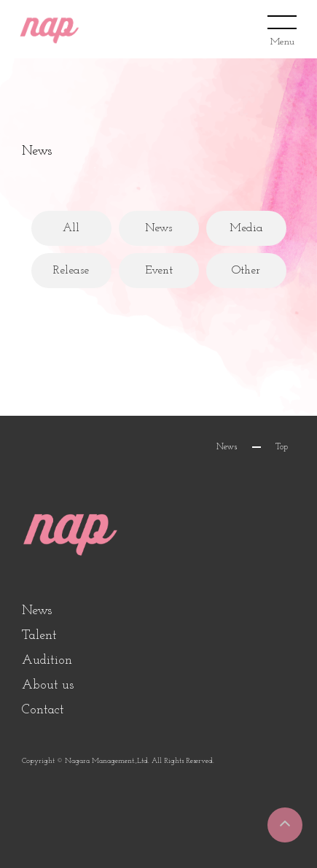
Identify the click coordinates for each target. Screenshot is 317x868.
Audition (47, 660)
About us (48, 685)
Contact (43, 710)
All (71, 228)
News (158, 228)
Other (246, 271)
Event (159, 271)
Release (71, 271)
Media (246, 228)
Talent (39, 636)
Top (282, 447)
